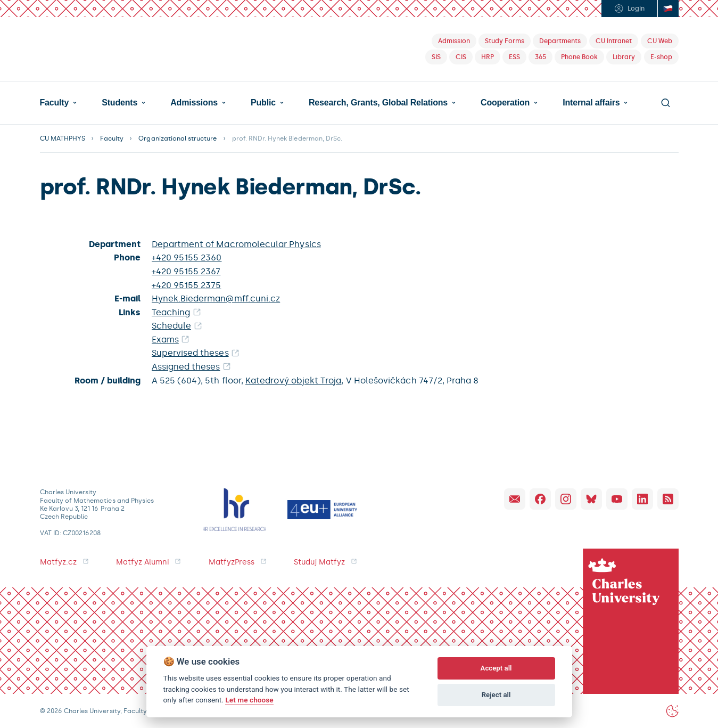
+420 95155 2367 (186, 271)
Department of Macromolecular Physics (236, 244)
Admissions (194, 103)
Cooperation (505, 103)
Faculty (55, 103)
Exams (165, 340)
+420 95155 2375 (187, 285)
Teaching (171, 312)
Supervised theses (190, 353)
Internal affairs (591, 103)
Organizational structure (178, 138)
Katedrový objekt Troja (293, 381)
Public (263, 103)
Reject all (496, 695)
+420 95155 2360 (187, 257)
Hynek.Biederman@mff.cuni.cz (216, 298)
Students (119, 103)
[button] (59, 103)
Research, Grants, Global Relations (378, 103)
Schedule (172, 326)
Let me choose (249, 700)
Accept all (496, 668)
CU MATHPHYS (63, 138)
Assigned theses (186, 367)
